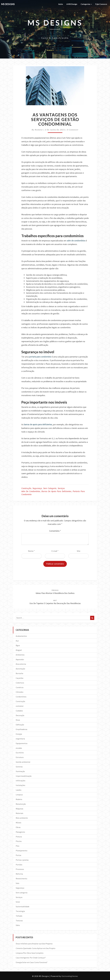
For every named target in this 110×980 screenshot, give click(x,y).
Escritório (20, 753)
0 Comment (73, 130)
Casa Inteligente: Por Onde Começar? (31, 958)
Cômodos (20, 692)
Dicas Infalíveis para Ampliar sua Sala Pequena (34, 944)
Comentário (55, 531)
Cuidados (19, 711)
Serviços (61, 488)
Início (61, 4)
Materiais (20, 813)
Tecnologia (20, 911)
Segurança (37, 488)
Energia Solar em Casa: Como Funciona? (32, 962)
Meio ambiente (22, 818)
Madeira (19, 799)
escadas (19, 748)
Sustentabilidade (23, 906)
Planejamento (22, 851)
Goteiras (19, 767)
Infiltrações (21, 781)
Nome (31, 551)
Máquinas (20, 809)
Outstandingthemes (70, 976)
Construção (26, 488)
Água (18, 645)
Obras (18, 827)
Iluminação (20, 771)
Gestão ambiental (23, 762)
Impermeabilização (24, 776)
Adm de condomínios (31, 491)
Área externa (21, 664)
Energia (19, 734)
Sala (17, 883)
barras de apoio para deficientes (38, 424)
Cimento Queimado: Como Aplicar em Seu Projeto (36, 948)
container (20, 706)
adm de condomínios (76, 241)
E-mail (55, 551)
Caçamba (20, 678)
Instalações (20, 785)
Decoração (20, 715)
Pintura (19, 837)
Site (79, 551)
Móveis (19, 823)
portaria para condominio (40, 357)
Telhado (19, 916)
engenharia (20, 739)
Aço (17, 641)
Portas (19, 855)
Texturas (19, 921)
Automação (20, 669)
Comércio (20, 687)
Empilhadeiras (22, 729)
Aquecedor (20, 659)
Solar (18, 902)
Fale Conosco (101, 4)
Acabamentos (21, 636)
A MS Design (72, 4)
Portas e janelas (22, 860)
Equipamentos (22, 743)
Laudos (19, 790)
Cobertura (20, 683)
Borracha (19, 673)
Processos (20, 869)
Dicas (18, 720)
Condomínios (21, 697)
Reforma (19, 874)
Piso (18, 846)
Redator (39, 130)
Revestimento (21, 879)
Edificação (20, 725)
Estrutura (20, 757)
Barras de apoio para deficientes (56, 491)
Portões (19, 865)
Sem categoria (50, 488)
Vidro (18, 925)
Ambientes (20, 655)
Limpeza (19, 795)
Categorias (86, 4)
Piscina (19, 841)
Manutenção (21, 804)
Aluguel (19, 650)
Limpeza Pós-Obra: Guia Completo (30, 953)
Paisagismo (20, 832)
